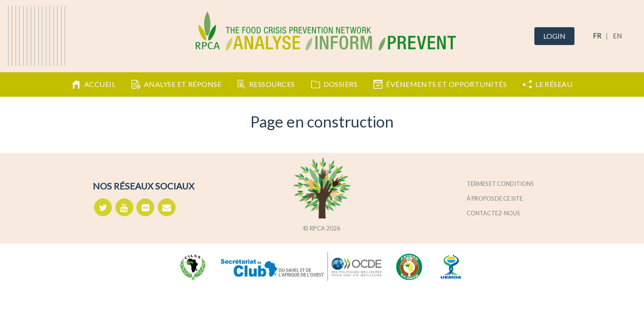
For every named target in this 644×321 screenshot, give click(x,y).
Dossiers (334, 84)
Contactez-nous (493, 213)
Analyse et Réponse (176, 84)
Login (554, 36)
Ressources (266, 84)
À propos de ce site (495, 198)
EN (617, 36)
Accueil (94, 84)
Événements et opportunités (440, 84)
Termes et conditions (500, 184)
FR (597, 36)
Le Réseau (548, 84)
